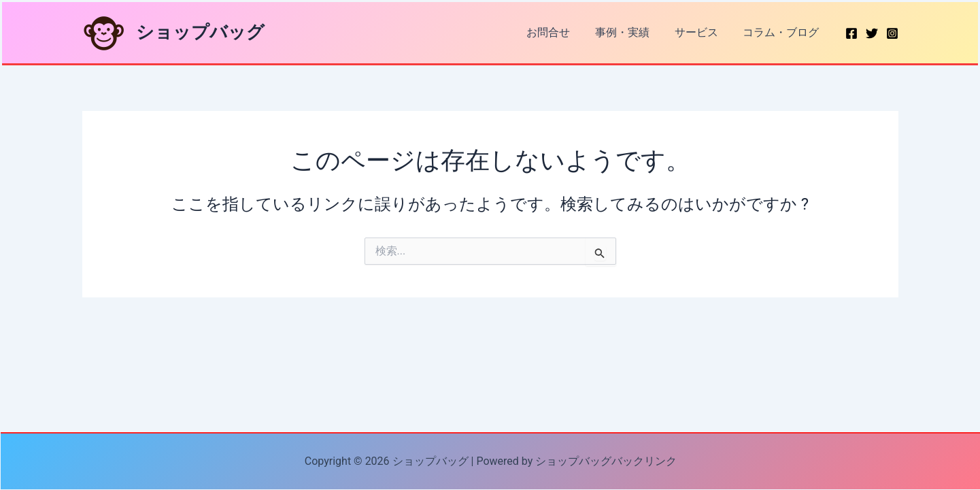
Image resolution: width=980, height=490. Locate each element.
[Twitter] (872, 33)
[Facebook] (851, 33)
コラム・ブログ (783, 32)
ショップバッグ (200, 32)
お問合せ (560, 32)
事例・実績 (630, 32)
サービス (701, 32)
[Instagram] (892, 33)
